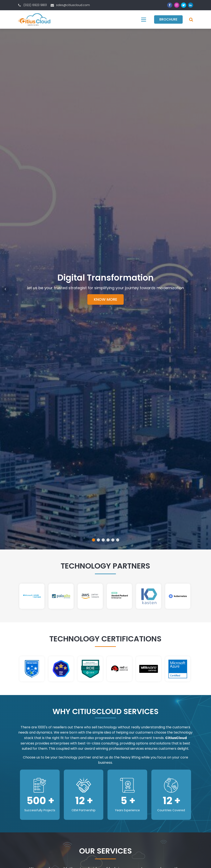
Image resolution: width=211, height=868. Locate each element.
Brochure (168, 19)
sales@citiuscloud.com (73, 5)
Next (206, 289)
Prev (5, 289)
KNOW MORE (105, 299)
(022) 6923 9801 (35, 5)
